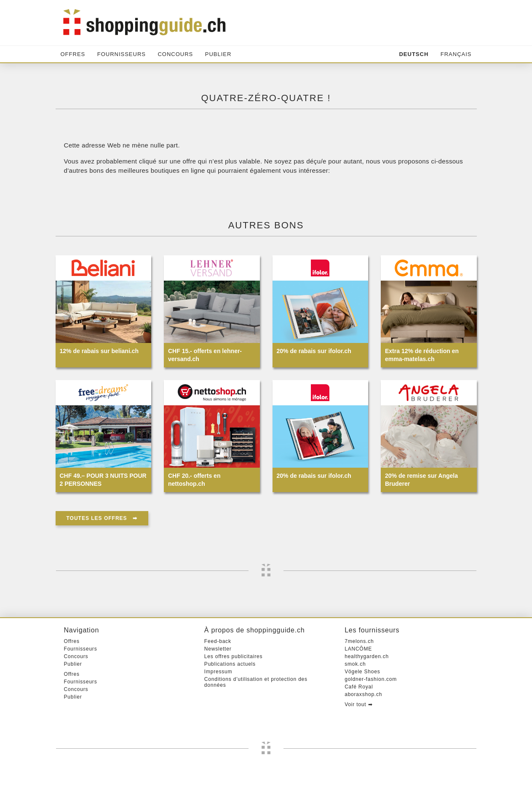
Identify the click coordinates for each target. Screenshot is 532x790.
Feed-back (218, 641)
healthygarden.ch (367, 656)
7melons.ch (359, 641)
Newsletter (218, 649)
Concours (175, 54)
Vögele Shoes (362, 672)
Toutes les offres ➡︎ (102, 518)
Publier (218, 54)
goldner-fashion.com (371, 679)
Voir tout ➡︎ (358, 704)
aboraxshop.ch (363, 694)
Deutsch (414, 54)
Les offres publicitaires (233, 656)
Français (456, 54)
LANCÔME (358, 649)
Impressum (218, 672)
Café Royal (359, 687)
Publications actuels (230, 664)
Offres (73, 54)
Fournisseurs (122, 54)
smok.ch (355, 664)
